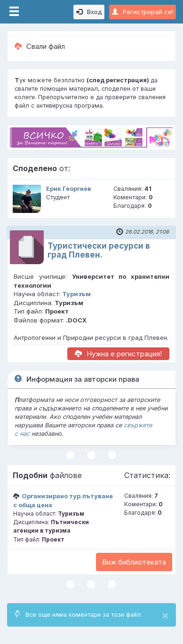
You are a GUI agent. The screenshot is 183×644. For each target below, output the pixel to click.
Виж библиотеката (134, 562)
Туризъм (76, 294)
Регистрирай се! (143, 12)
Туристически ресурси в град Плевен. (99, 250)
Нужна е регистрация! (118, 354)
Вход (89, 12)
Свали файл (40, 46)
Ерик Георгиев (69, 189)
